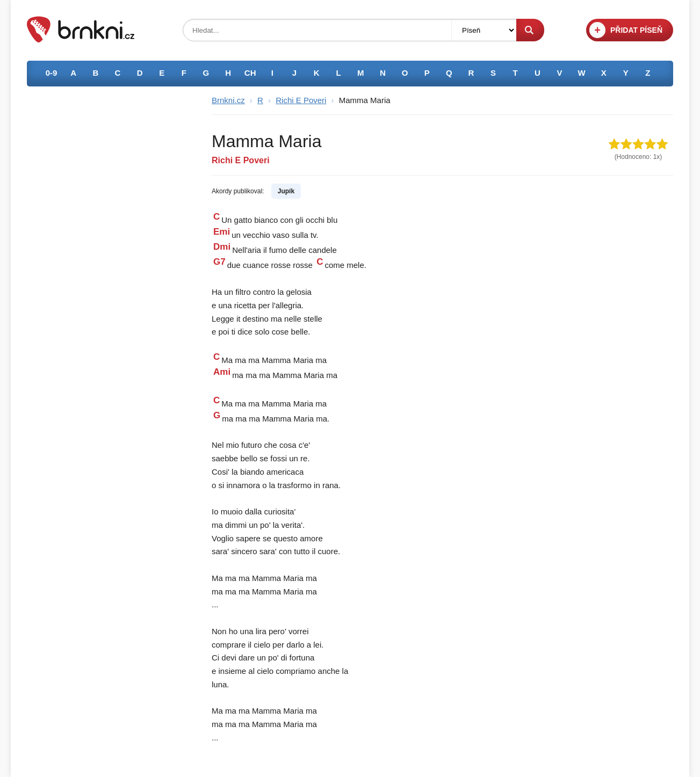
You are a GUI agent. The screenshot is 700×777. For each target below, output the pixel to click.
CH (250, 73)
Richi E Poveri (301, 100)
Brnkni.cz (228, 100)
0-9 (52, 73)
